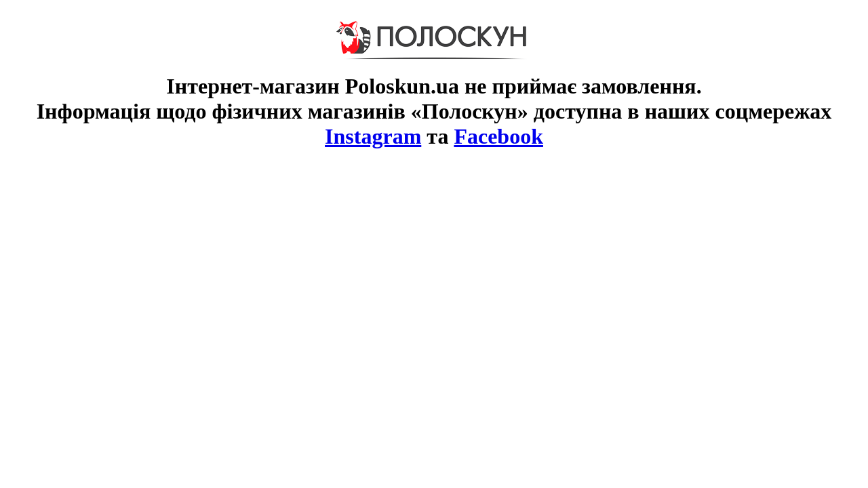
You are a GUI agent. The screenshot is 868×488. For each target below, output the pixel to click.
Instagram (373, 136)
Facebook (498, 136)
